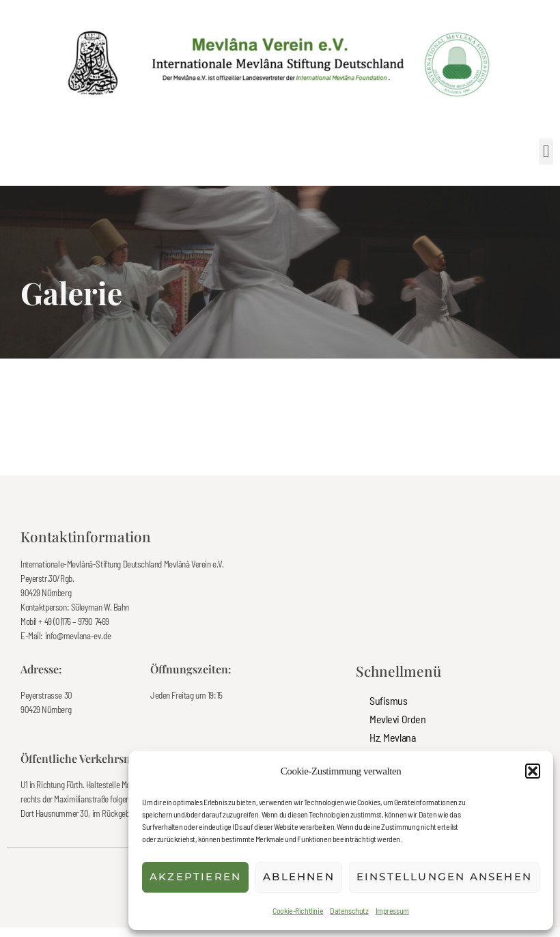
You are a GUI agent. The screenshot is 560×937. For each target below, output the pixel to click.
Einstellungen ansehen (444, 877)
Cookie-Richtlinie (298, 910)
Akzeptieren (195, 877)
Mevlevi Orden (398, 719)
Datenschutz (349, 910)
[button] (533, 771)
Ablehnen (299, 877)
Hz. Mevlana (392, 737)
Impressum (392, 910)
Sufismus (389, 700)
